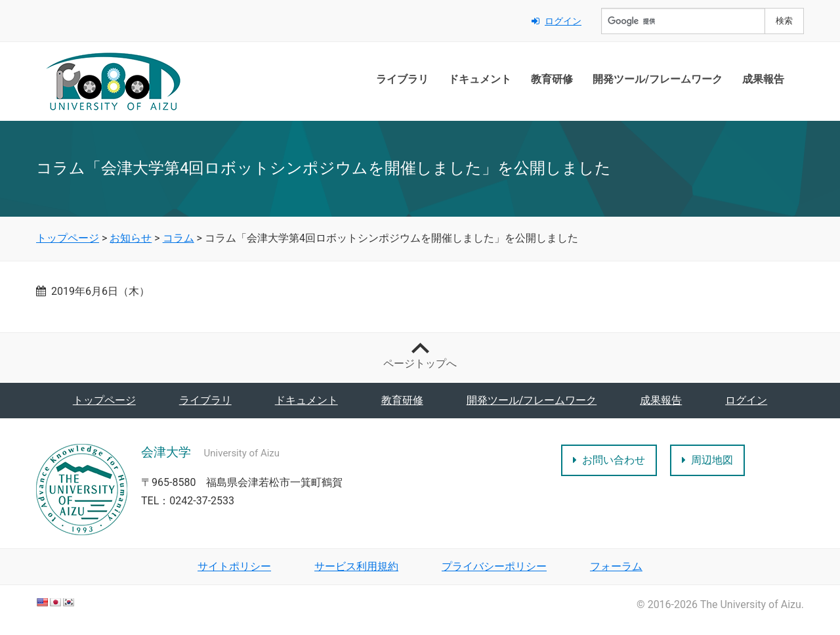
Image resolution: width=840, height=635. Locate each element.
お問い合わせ (609, 460)
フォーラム (616, 566)
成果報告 (763, 79)
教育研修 (552, 79)
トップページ (104, 400)
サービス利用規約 (356, 566)
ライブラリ (402, 79)
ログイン (556, 21)
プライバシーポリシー (494, 566)
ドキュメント (480, 79)
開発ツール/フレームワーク (658, 79)
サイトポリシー (234, 566)
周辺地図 (707, 460)
